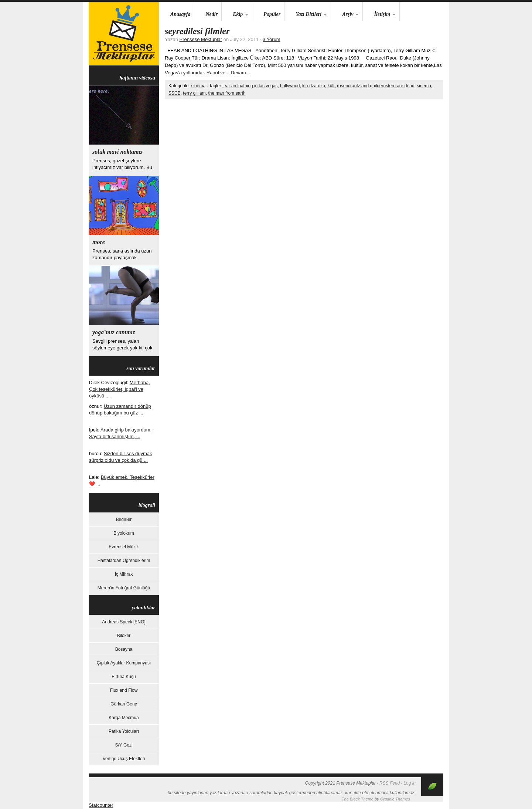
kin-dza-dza (314, 86)
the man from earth (227, 93)
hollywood (290, 86)
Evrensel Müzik (124, 547)
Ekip (235, 15)
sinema (198, 86)
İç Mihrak (124, 574)
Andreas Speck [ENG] (124, 622)
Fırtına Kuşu (124, 677)
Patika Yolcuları (124, 731)
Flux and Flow (124, 690)
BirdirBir (124, 519)
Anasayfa (180, 14)
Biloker (124, 636)
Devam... (241, 73)
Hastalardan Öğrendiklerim (124, 561)
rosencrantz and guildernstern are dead (376, 86)
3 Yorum (272, 39)
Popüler (272, 14)
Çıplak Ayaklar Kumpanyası (124, 663)
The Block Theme (358, 799)
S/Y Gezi (124, 745)
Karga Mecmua (124, 718)
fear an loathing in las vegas (250, 86)
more (99, 242)
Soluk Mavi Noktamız (117, 152)
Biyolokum (124, 533)
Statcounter (101, 805)
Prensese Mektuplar (124, 34)
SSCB (175, 93)
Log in (410, 783)
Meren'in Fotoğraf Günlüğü (124, 588)
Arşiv (345, 15)
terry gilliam (194, 93)
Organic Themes (395, 799)
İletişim (379, 15)
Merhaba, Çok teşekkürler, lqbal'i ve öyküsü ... (120, 389)
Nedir (212, 14)
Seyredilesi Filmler (197, 31)
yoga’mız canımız (114, 332)
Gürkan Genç (124, 704)
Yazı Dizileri (306, 15)
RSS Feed (390, 783)
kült (331, 86)
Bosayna (124, 649)
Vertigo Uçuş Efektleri (124, 759)
